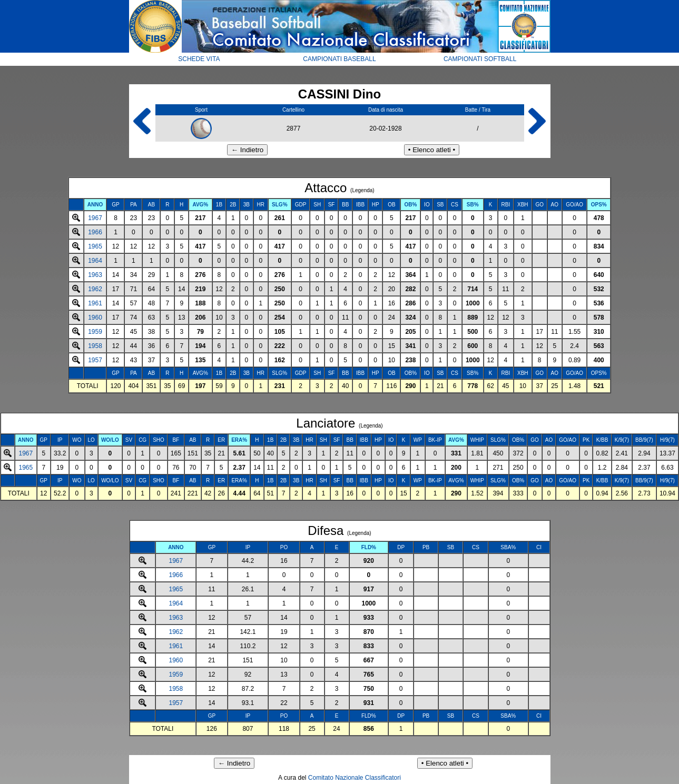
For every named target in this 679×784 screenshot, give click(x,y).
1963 (95, 275)
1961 (95, 303)
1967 (95, 218)
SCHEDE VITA (199, 59)
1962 (95, 289)
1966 (95, 232)
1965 (95, 246)
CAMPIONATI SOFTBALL (480, 59)
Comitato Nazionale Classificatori (355, 778)
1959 (95, 332)
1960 (95, 317)
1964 (95, 261)
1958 (95, 346)
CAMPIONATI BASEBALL (339, 59)
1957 (95, 360)
